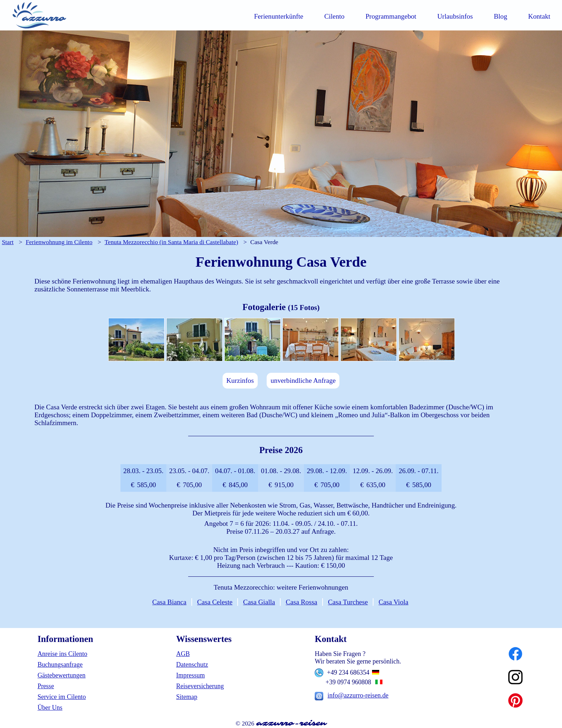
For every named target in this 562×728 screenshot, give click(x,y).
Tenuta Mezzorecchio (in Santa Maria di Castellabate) (172, 242)
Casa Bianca (169, 602)
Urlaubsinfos (455, 16)
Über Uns (50, 708)
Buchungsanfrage (60, 665)
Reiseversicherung (200, 686)
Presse (46, 686)
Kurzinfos (240, 380)
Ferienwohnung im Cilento (59, 242)
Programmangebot (391, 16)
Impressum (190, 675)
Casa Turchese (348, 602)
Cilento (335, 16)
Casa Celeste (215, 602)
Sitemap (187, 697)
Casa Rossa (301, 602)
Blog (501, 16)
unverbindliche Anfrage (303, 380)
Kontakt (539, 16)
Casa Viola (393, 602)
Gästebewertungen (62, 675)
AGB (183, 654)
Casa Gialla (259, 602)
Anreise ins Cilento (63, 654)
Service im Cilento (62, 697)
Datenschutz (192, 665)
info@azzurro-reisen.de (358, 695)
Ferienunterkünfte (279, 16)
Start (8, 242)
